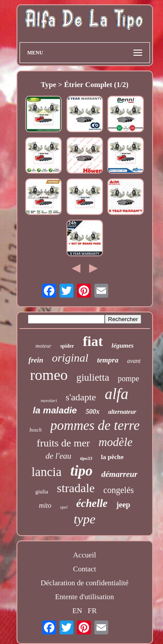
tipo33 (86, 458)
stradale (76, 488)
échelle (92, 503)
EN (77, 611)
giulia (42, 491)
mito (45, 505)
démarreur (119, 474)
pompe (128, 379)
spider (67, 346)
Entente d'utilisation (85, 597)
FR (92, 611)
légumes (123, 345)
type (85, 519)
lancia (47, 472)
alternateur (122, 412)
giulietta (93, 377)
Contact (85, 569)
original (70, 358)
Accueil (85, 555)
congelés (119, 490)
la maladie (55, 410)
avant (134, 361)
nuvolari (49, 400)
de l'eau (58, 456)
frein (36, 360)
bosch (36, 430)
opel (64, 507)
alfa (116, 394)
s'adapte (81, 397)
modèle (116, 442)
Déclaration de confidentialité (84, 583)
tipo (81, 471)
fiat (93, 341)
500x (93, 411)
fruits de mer (63, 443)
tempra (108, 360)
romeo (49, 375)
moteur (44, 346)
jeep (123, 505)
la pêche (112, 457)
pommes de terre (95, 425)
